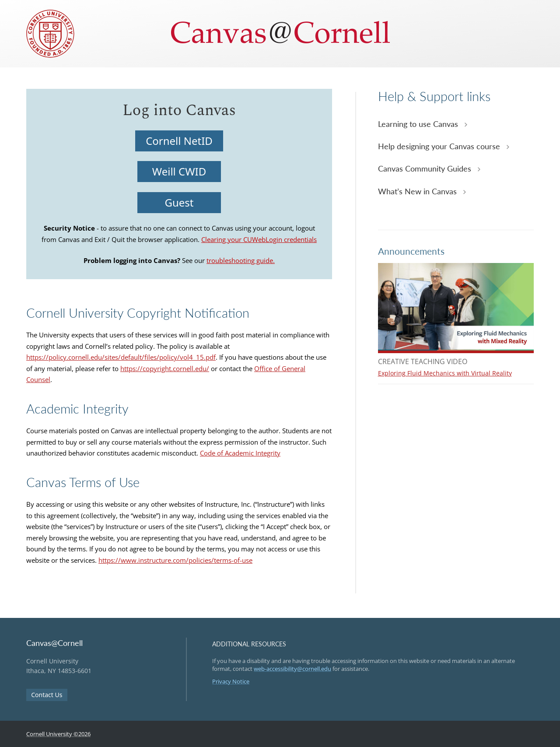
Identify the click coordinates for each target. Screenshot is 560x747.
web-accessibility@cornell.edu (292, 669)
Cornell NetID (179, 141)
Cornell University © (58, 734)
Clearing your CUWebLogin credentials (259, 239)
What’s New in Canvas (418, 191)
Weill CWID (179, 171)
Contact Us (47, 695)
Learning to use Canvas (419, 124)
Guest (179, 202)
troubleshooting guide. (241, 260)
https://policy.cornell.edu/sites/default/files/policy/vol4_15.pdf (121, 357)
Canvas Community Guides (426, 168)
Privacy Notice (231, 681)
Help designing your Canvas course (440, 146)
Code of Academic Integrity (240, 453)
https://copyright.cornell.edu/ (165, 368)
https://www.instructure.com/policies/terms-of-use (175, 560)
